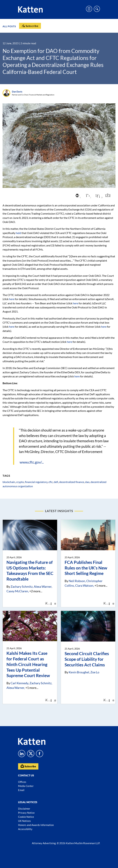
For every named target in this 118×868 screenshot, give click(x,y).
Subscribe (28, 766)
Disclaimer (24, 809)
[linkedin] (97, 196)
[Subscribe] (30, 26)
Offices (22, 782)
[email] (77, 196)
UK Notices (24, 821)
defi (56, 482)
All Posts (9, 26)
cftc (51, 482)
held (18, 233)
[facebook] (108, 196)
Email (21, 790)
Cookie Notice (26, 817)
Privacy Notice (26, 813)
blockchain (9, 482)
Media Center (26, 786)
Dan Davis (17, 92)
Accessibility (25, 829)
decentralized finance (72, 482)
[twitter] (87, 196)
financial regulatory (36, 482)
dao (87, 482)
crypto (20, 482)
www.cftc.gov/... (32, 462)
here (12, 299)
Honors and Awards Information (36, 825)
